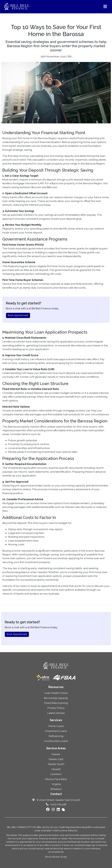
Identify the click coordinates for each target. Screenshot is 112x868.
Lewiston (56, 774)
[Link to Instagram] (54, 809)
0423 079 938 (56, 804)
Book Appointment (18, 315)
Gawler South (56, 764)
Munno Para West (56, 779)
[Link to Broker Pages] (63, 809)
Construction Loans (56, 741)
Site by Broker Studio (56, 857)
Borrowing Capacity (56, 698)
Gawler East (56, 759)
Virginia (56, 784)
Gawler (56, 754)
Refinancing (56, 736)
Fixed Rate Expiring (56, 703)
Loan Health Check (56, 693)
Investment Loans (56, 731)
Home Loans (56, 726)
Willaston (56, 789)
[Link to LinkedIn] (59, 809)
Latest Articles (56, 713)
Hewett (56, 769)
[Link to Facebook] (48, 809)
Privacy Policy (56, 708)
